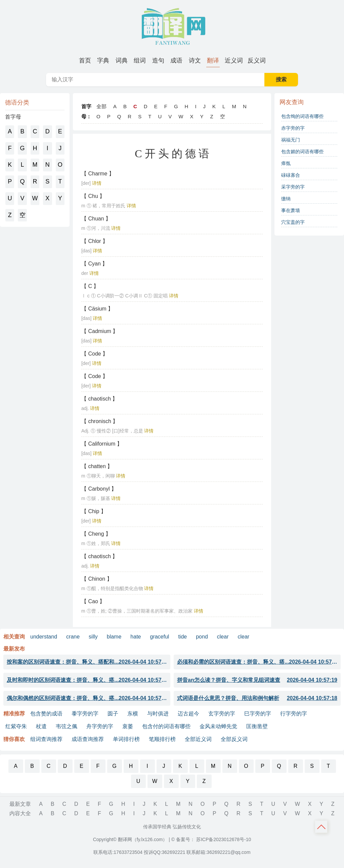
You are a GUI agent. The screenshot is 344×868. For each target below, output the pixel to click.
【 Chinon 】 (97, 579)
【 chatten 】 (97, 466)
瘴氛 (286, 163)
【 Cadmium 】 (100, 331)
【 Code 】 (95, 354)
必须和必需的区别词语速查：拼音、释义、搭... (257, 662)
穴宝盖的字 (293, 222)
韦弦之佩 (67, 726)
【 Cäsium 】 (97, 309)
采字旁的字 (293, 187)
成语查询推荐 (88, 739)
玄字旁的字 (222, 714)
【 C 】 (90, 286)
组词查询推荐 (46, 739)
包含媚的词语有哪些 (302, 152)
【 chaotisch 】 (99, 399)
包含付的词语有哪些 (166, 726)
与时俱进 (158, 714)
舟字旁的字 (100, 726)
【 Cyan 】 (94, 264)
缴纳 (286, 199)
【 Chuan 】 (96, 219)
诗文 (195, 60)
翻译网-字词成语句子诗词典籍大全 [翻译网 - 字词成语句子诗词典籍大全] (172, 27)
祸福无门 (291, 140)
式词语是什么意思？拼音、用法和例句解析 (257, 698)
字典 (103, 60)
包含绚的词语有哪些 (302, 116)
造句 (158, 60)
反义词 (257, 60)
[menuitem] (85, 60)
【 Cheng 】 (96, 534)
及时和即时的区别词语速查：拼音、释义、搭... (87, 680)
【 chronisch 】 (100, 421)
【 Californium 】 (102, 444)
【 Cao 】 (93, 601)
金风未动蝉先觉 (218, 726)
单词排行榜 (126, 739)
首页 (85, 60)
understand (44, 637)
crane (73, 637)
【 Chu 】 (93, 196)
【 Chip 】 (94, 511)
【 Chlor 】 (95, 241)
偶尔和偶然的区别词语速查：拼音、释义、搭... (87, 698)
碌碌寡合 (291, 175)
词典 (122, 60)
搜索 (281, 79)
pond (202, 637)
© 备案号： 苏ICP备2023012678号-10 (211, 839)
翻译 (213, 60)
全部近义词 (198, 739)
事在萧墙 (291, 210)
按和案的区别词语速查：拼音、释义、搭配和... (87, 662)
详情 (97, 183)
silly (93, 637)
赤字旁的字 (293, 128)
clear (223, 637)
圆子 (113, 714)
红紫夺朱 (16, 726)
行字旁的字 (294, 714)
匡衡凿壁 (257, 726)
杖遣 (41, 726)
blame (114, 637)
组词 (140, 60)
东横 (133, 714)
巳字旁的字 (258, 714)
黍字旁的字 (85, 714)
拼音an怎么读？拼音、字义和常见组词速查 (257, 680)
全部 (101, 106)
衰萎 (128, 726)
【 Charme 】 (98, 174)
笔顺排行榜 (162, 739)
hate (136, 637)
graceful (159, 637)
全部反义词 (234, 739)
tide (182, 637)
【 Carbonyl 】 (99, 489)
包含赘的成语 (46, 714)
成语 (176, 60)
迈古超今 (188, 714)
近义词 (234, 60)
